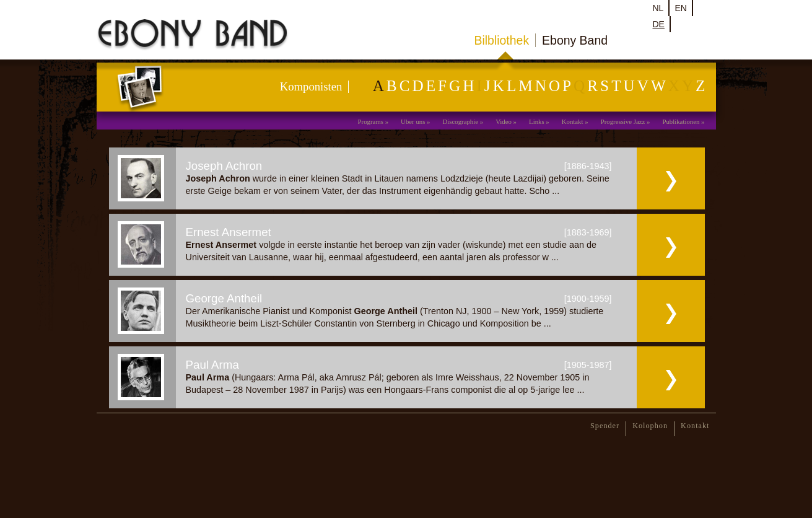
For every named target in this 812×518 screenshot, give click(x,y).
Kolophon (650, 426)
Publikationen (681, 121)
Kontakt (573, 121)
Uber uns (413, 121)
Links (537, 121)
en (680, 8)
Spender (605, 426)
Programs (371, 121)
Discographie (460, 121)
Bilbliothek (502, 40)
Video (504, 121)
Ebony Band (575, 40)
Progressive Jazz (623, 121)
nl (658, 8)
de (659, 24)
